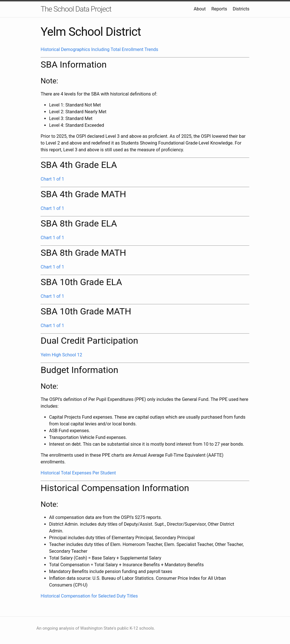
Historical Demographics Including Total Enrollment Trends (99, 49)
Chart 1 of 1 (52, 179)
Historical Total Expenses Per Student (78, 473)
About (200, 9)
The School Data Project (76, 9)
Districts (241, 9)
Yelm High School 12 (61, 355)
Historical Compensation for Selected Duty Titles (89, 596)
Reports (219, 9)
